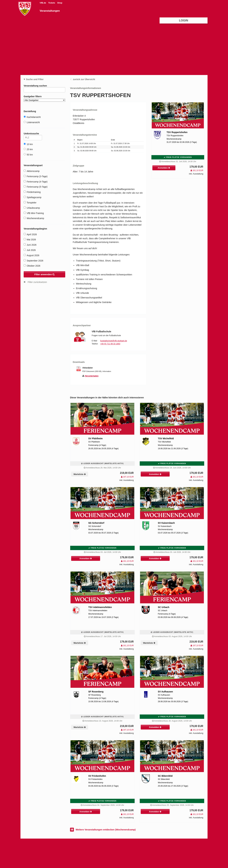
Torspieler (30, 203)
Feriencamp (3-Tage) (36, 176)
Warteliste (80, 474)
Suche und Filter (35, 79)
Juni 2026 (30, 245)
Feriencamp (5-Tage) (36, 187)
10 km (28, 144)
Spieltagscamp (33, 197)
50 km (28, 155)
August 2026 (31, 255)
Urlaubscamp (32, 208)
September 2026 (33, 261)
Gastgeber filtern (44, 98)
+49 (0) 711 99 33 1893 (110, 344)
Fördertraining (32, 192)
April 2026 (30, 234)
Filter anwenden (45, 274)
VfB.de (43, 3)
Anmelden (164, 168)
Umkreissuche (33, 134)
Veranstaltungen (50, 11)
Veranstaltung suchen (44, 86)
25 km (28, 149)
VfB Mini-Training (34, 213)
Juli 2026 (30, 250)
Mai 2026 (30, 239)
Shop (60, 3)
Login (184, 20)
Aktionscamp (32, 171)
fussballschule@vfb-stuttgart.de (114, 341)
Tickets (52, 3)
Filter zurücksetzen (37, 282)
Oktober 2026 (32, 266)
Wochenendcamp (34, 218)
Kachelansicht (32, 117)
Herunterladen (92, 376)
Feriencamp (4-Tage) (36, 182)
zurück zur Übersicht (84, 79)
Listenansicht (32, 122)
